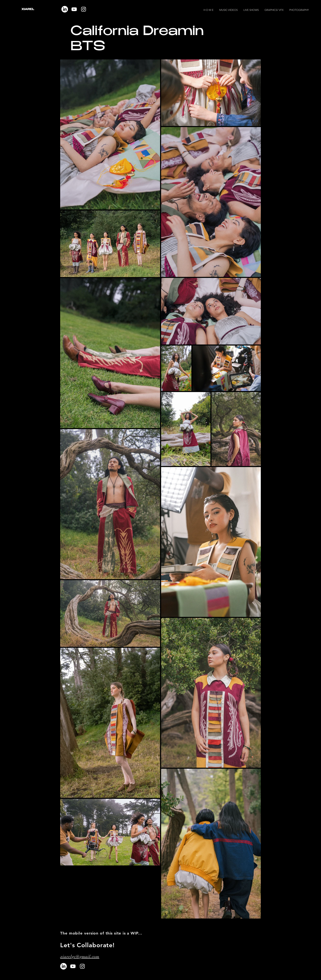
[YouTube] (74, 9)
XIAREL (28, 9)
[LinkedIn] (63, 966)
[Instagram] (84, 9)
